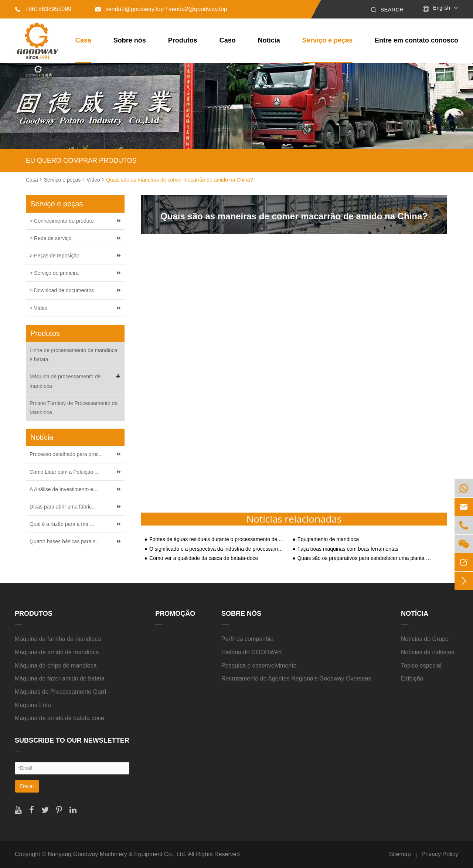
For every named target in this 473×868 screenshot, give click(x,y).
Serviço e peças (327, 40)
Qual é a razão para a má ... (62, 524)
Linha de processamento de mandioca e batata (73, 355)
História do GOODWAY (252, 652)
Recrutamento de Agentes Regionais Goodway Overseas (296, 678)
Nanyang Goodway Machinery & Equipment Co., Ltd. (117, 854)
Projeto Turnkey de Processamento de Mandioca (74, 408)
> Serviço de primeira (54, 273)
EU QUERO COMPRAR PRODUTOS (81, 161)
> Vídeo (39, 308)
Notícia (269, 40)
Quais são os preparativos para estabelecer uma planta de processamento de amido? (365, 558)
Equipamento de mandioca (328, 539)
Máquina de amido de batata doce (59, 718)
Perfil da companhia (247, 639)
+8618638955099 (43, 9)
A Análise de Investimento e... (64, 489)
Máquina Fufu (33, 705)
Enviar (27, 786)
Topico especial (421, 666)
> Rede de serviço (50, 238)
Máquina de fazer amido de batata (60, 678)
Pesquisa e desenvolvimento (259, 666)
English (442, 8)
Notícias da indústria (428, 652)
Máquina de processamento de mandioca (76, 380)
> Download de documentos (62, 290)
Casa (83, 40)
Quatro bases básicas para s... (65, 541)
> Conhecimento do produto (62, 221)
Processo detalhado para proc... (66, 454)
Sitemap (400, 854)
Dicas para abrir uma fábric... (63, 507)
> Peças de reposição (55, 256)
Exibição (412, 678)
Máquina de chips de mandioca (56, 666)
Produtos (183, 40)
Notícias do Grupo (425, 639)
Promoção (175, 614)
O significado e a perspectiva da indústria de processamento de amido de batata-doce (217, 549)
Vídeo (93, 180)
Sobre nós (130, 40)
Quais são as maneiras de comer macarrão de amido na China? (180, 180)
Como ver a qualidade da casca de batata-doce (204, 558)
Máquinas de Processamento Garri (60, 692)
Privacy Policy (440, 854)
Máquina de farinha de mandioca (58, 639)
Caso (228, 40)
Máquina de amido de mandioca (57, 652)
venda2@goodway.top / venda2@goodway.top (161, 9)
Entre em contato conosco (416, 40)
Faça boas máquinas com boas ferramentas (348, 549)
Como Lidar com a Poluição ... (64, 472)
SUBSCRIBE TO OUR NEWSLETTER (72, 740)
